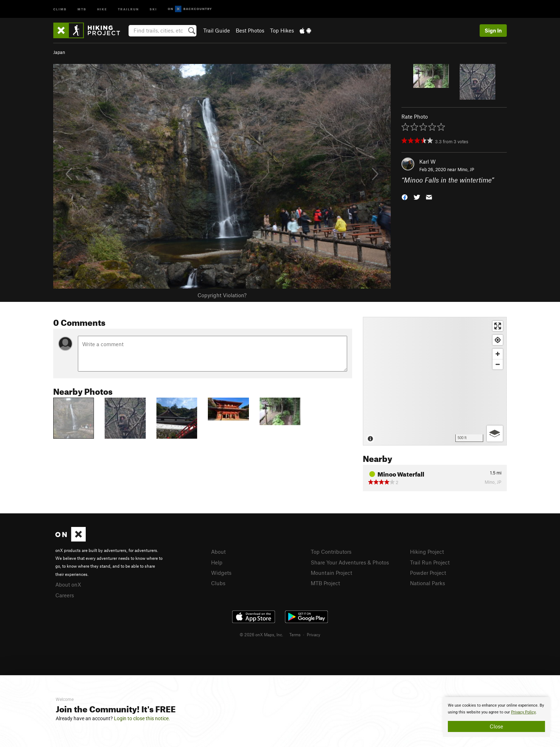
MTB (82, 9)
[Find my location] (498, 340)
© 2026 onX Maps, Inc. (261, 634)
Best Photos (250, 30)
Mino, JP (466, 169)
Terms (295, 634)
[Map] (435, 381)
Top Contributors (331, 552)
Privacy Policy (523, 712)
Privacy (314, 634)
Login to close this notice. (142, 718)
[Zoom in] (498, 354)
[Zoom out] (498, 364)
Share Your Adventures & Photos (350, 562)
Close (496, 726)
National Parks (427, 583)
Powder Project (428, 573)
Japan (59, 52)
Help (217, 562)
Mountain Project (331, 573)
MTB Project (325, 583)
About (218, 552)
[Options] (495, 434)
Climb (60, 9)
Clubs (218, 583)
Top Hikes (282, 30)
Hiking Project (427, 552)
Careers (65, 595)
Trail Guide (217, 30)
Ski (153, 9)
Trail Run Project (430, 562)
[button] (405, 197)
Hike (102, 9)
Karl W (427, 161)
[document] (496, 717)
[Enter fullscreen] (498, 326)
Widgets (221, 573)
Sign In (493, 30)
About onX (68, 584)
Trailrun (128, 9)
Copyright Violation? (222, 295)
